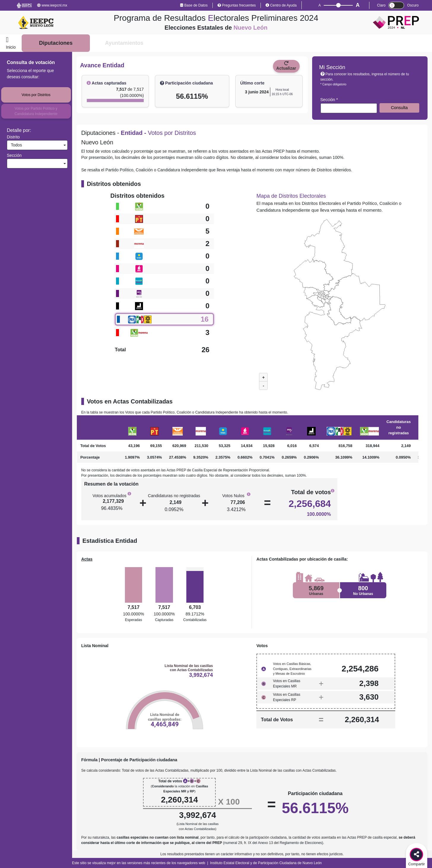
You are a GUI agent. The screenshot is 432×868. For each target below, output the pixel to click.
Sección (14, 155)
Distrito (13, 137)
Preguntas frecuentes (237, 5)
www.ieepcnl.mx (52, 5)
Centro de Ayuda (281, 5)
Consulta (399, 108)
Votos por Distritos (36, 95)
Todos (15, 145)
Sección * (329, 100)
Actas (87, 559)
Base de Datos (194, 5)
